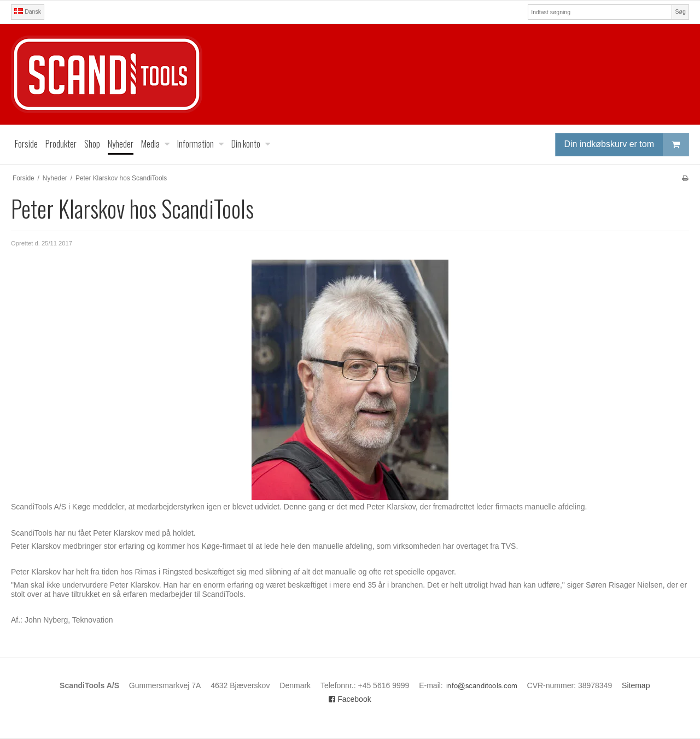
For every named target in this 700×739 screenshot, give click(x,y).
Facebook (350, 699)
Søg (680, 11)
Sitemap (636, 685)
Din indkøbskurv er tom (627, 145)
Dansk (28, 11)
